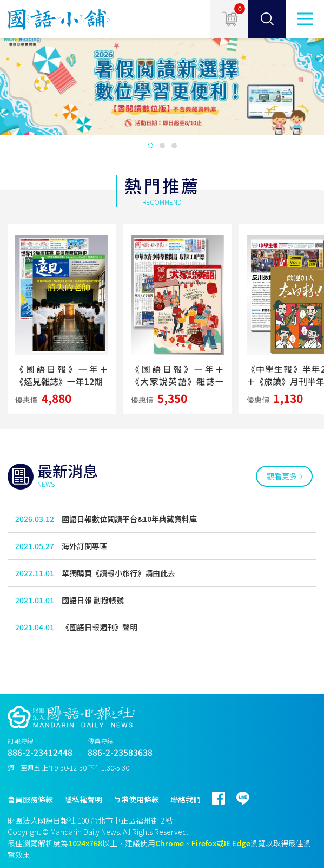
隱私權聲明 (83, 799)
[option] (162, 84)
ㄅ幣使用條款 (136, 799)
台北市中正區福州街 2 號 (132, 820)
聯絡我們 (186, 799)
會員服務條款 (30, 799)
